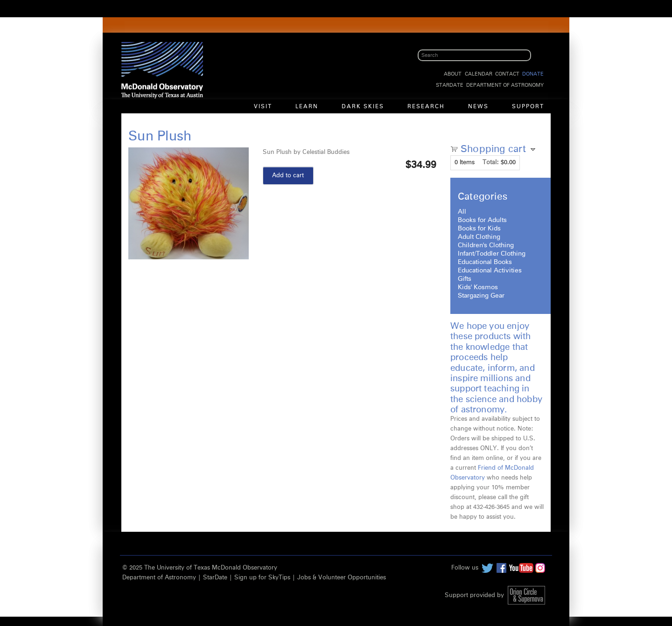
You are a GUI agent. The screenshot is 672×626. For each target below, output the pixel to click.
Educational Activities (490, 271)
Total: (491, 163)
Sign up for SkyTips (262, 578)
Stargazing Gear (481, 296)
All (462, 212)
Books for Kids (479, 229)
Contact (507, 74)
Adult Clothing (479, 237)
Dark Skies (363, 107)
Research (426, 107)
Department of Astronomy (505, 85)
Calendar (479, 74)
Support (528, 107)
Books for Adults (482, 220)
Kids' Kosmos (478, 287)
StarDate (450, 85)
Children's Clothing (486, 245)
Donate (533, 74)
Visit (263, 107)
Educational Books (485, 262)
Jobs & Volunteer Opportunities (342, 578)
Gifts (465, 279)
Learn (307, 107)
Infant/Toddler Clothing (492, 254)
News (478, 107)
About (453, 74)
